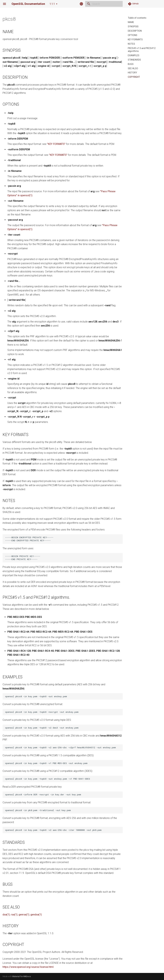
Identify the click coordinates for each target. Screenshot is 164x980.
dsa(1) (6, 915)
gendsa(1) (36, 915)
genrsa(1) (24, 915)
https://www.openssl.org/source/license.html (28, 967)
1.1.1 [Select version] (52, 4)
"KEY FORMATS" (56, 144)
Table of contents (137, 18)
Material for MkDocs (22, 976)
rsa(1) (14, 915)
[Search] (104, 4)
